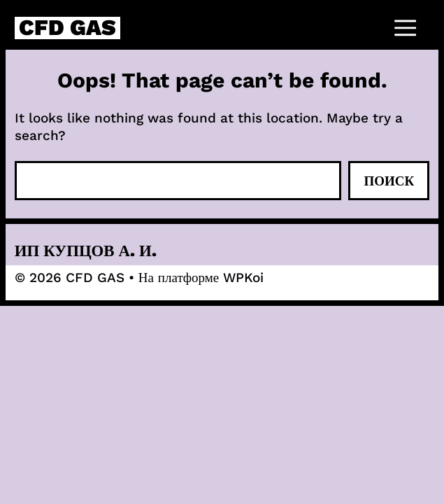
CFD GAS (67, 28)
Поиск (389, 181)
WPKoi (243, 278)
